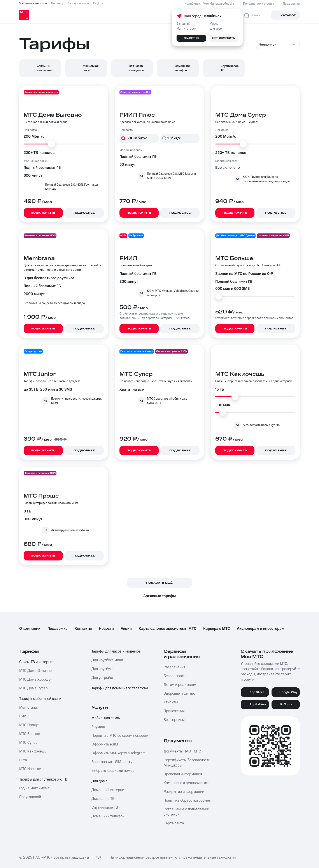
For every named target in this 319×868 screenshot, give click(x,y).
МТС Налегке (30, 769)
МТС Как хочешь (33, 751)
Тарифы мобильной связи (40, 699)
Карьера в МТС (217, 629)
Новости (106, 629)
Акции (126, 629)
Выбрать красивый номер (113, 771)
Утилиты (171, 702)
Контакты (83, 629)
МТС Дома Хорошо (35, 679)
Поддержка (58, 629)
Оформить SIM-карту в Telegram (118, 753)
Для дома (99, 781)
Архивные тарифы (160, 596)
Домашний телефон (108, 816)
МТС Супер (28, 743)
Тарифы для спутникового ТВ (43, 779)
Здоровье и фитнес (180, 694)
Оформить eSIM (105, 744)
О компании (30, 629)
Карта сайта (174, 823)
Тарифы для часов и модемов (116, 651)
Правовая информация (183, 774)
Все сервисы (174, 720)
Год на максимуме (34, 788)
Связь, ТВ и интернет (37, 662)
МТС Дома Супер (33, 688)
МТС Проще (29, 725)
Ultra (23, 760)
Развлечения (174, 667)
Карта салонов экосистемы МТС (167, 629)
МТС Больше (30, 734)
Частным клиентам (33, 4)
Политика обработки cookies (187, 800)
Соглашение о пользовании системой (186, 812)
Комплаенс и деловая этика (187, 783)
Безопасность (175, 676)
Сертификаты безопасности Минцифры (187, 763)
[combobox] (278, 44)
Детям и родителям (180, 685)
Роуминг (98, 727)
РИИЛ (24, 716)
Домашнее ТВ (103, 799)
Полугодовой (30, 797)
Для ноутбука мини (107, 660)
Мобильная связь (106, 718)
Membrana (28, 708)
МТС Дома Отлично (35, 671)
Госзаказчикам (78, 4)
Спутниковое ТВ (105, 808)
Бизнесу (57, 4)
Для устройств (103, 678)
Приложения (174, 711)
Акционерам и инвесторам (261, 629)
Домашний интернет (109, 790)
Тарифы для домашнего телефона (120, 688)
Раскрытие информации (184, 792)
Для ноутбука (103, 669)
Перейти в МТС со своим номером (120, 736)
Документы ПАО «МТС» (183, 751)
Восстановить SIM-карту (112, 762)
